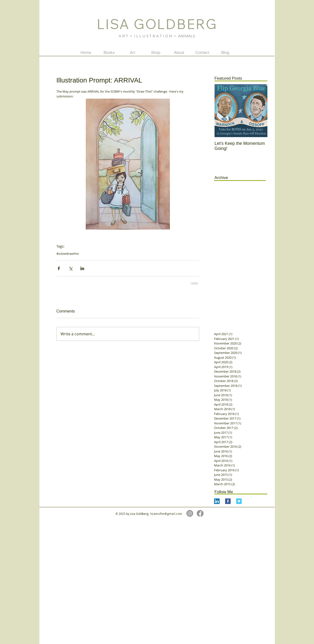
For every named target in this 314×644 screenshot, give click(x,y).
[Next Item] (260, 111)
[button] (132, 52)
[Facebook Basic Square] (228, 501)
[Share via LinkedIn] (82, 268)
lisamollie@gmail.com (166, 514)
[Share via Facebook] (59, 268)
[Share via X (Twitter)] (71, 268)
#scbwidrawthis (68, 254)
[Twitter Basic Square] (239, 501)
